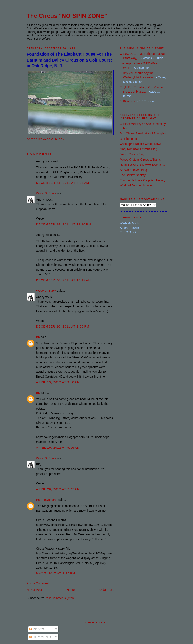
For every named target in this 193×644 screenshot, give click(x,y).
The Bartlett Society (133, 175)
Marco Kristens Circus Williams (140, 160)
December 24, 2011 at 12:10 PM (64, 224)
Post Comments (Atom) (60, 598)
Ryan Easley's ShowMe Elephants (142, 165)
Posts (37, 629)
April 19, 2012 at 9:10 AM (58, 382)
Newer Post (34, 590)
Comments (41, 637)
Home (71, 590)
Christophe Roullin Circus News (141, 144)
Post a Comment (38, 583)
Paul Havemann (47, 500)
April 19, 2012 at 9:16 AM (58, 448)
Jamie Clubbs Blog (132, 154)
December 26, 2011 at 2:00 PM (63, 326)
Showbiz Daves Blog (133, 170)
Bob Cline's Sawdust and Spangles (143, 133)
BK (38, 337)
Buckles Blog (128, 139)
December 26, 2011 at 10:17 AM (64, 280)
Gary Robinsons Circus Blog (139, 149)
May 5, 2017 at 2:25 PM (56, 573)
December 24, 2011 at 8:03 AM (63, 183)
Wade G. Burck (46, 193)
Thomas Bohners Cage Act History (143, 180)
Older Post (106, 590)
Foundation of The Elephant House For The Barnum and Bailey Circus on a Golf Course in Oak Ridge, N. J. (70, 60)
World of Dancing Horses (136, 185)
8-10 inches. (128, 101)
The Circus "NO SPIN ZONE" (67, 16)
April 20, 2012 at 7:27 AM (58, 489)
